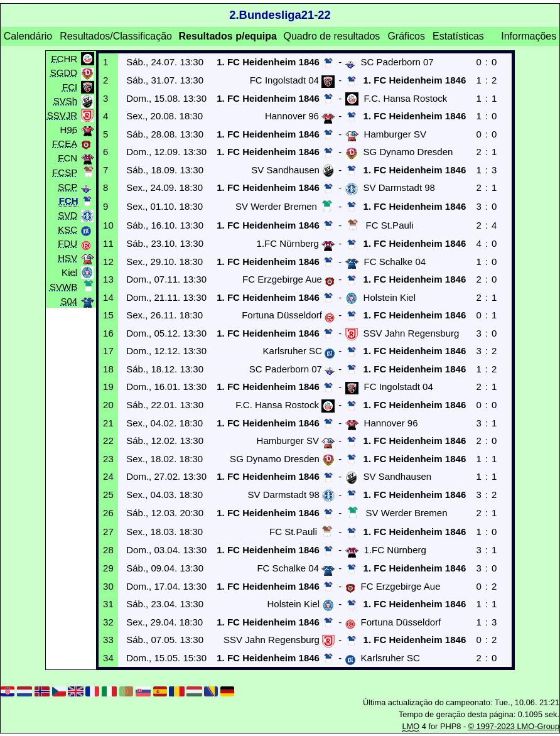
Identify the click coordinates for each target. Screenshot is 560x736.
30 (108, 586)
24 (108, 476)
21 (108, 423)
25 (108, 495)
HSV (67, 258)
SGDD (64, 73)
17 (108, 351)
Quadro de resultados (331, 36)
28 (108, 550)
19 (108, 387)
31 (108, 604)
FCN (67, 157)
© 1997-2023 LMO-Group (514, 726)
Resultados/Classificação (116, 36)
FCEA (65, 143)
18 (108, 369)
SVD (67, 215)
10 (108, 225)
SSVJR (62, 115)
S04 (69, 301)
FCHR (64, 58)
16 (108, 333)
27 (108, 532)
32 (108, 622)
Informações (529, 36)
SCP (67, 187)
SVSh (65, 101)
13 (108, 279)
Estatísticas (458, 36)
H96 (69, 129)
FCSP (65, 172)
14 (108, 297)
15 (108, 315)
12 (108, 262)
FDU (67, 243)
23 (108, 459)
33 (108, 640)
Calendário (28, 36)
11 (108, 243)
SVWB (63, 286)
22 (108, 441)
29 (108, 568)
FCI (70, 86)
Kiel (69, 272)
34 (108, 658)
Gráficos (406, 36)
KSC (67, 229)
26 (108, 513)
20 (108, 405)
